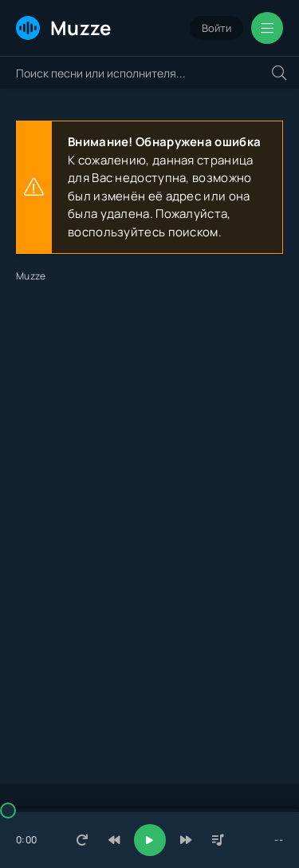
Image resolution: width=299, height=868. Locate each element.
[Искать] (279, 73)
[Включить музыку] (150, 840)
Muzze (64, 28)
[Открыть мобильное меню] (267, 28)
